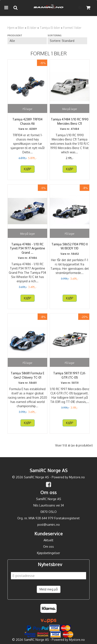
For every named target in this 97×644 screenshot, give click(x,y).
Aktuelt (48, 540)
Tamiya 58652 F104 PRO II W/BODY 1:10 (70, 246)
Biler (21, 28)
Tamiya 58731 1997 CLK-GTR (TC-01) (70, 375)
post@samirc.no (49, 525)
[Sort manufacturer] (27, 41)
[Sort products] (67, 41)
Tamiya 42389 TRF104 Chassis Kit (27, 121)
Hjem (11, 28)
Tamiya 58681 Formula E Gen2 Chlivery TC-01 (27, 375)
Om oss (48, 547)
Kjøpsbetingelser (48, 553)
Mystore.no (77, 477)
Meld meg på (49, 589)
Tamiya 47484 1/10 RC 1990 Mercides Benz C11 (70, 121)
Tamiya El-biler (50, 28)
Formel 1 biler (72, 28)
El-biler (32, 28)
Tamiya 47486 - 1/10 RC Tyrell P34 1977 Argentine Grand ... (27, 248)
